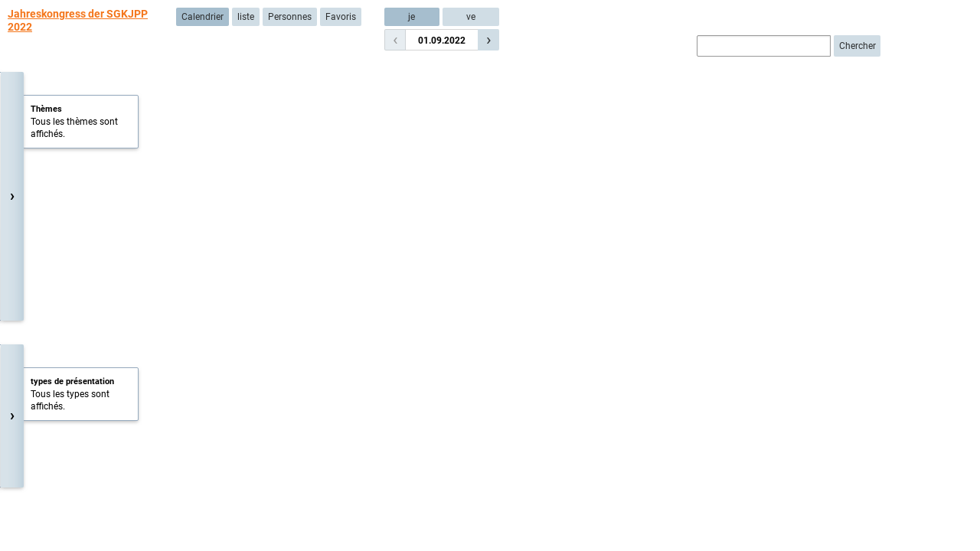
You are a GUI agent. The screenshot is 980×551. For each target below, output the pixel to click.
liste (246, 17)
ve (471, 17)
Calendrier (203, 17)
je (412, 17)
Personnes (290, 17)
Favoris (341, 17)
